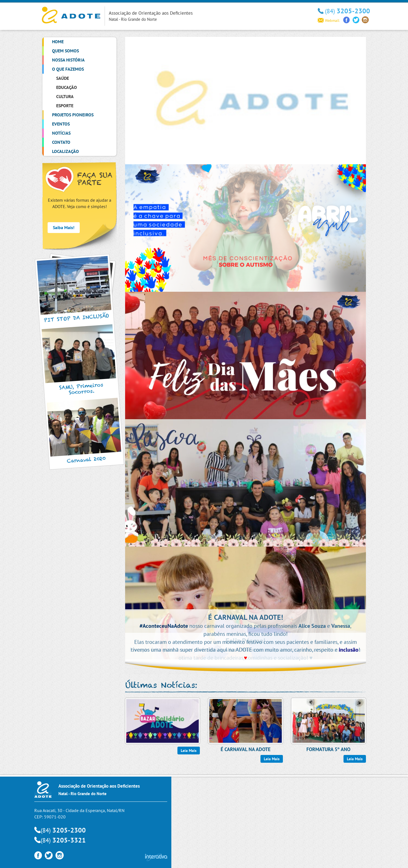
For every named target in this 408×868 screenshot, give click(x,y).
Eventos (61, 124)
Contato (61, 142)
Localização (65, 151)
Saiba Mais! (64, 227)
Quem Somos (65, 51)
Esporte (65, 106)
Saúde (63, 78)
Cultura (65, 96)
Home (58, 42)
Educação (67, 87)
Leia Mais (189, 751)
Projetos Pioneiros (73, 115)
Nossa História (68, 60)
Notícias (61, 133)
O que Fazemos (68, 69)
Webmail (329, 21)
